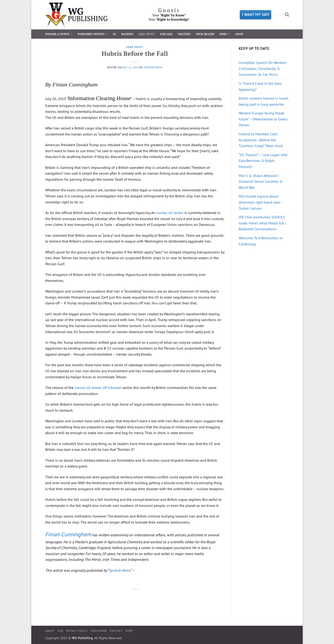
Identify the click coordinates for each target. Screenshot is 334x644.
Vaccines (184, 34)
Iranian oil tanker (170, 213)
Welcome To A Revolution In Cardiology (261, 241)
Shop (129, 631)
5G (114, 34)
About (50, 631)
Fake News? (147, 34)
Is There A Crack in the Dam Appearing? (260, 86)
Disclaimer (99, 631)
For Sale (166, 34)
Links (225, 34)
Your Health (205, 34)
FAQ (60, 631)
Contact (116, 631)
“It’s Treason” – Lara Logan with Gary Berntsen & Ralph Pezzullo (263, 161)
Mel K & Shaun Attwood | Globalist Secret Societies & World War (261, 182)
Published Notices (93, 34)
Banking (127, 34)
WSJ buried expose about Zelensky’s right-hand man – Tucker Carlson (261, 202)
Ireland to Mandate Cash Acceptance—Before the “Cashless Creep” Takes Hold (261, 140)
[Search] (287, 15)
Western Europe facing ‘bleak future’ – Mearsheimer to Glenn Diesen (263, 119)
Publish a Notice (59, 34)
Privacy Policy (77, 631)
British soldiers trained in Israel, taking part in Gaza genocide (264, 101)
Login (239, 34)
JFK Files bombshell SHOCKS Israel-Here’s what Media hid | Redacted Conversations (262, 223)
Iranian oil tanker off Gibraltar (98, 388)
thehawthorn (153, 67)
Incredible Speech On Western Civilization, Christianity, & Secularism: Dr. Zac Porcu (262, 68)
